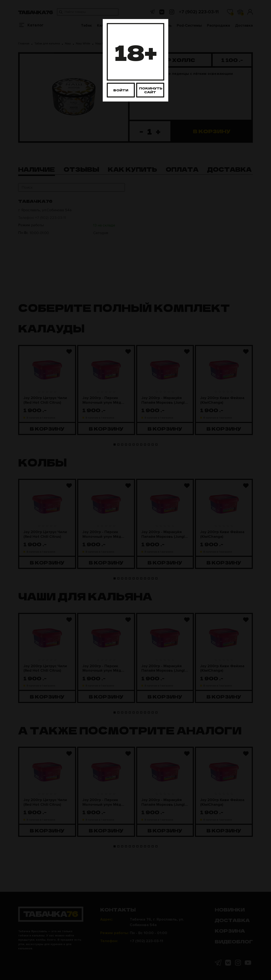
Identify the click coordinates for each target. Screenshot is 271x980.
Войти (121, 90)
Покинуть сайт (151, 90)
